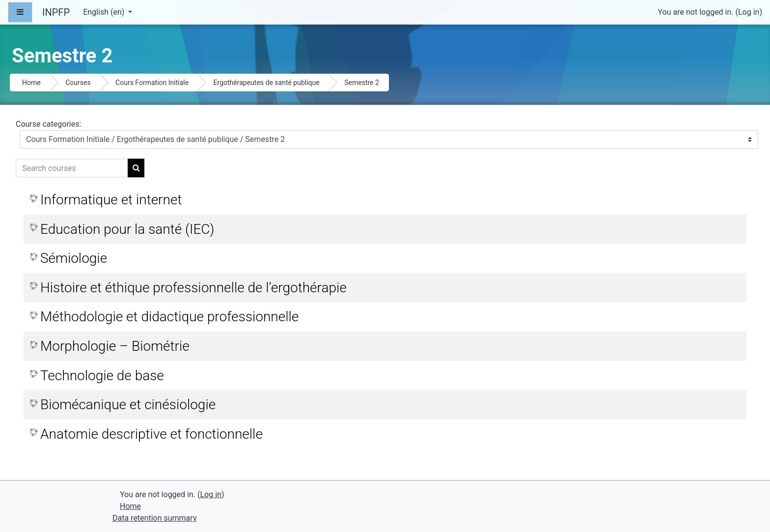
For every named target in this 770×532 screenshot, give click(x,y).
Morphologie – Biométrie (115, 346)
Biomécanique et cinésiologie (128, 405)
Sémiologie (74, 258)
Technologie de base (102, 376)
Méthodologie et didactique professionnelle (169, 317)
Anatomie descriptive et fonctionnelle (151, 434)
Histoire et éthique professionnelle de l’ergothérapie (193, 288)
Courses (78, 83)
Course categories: (48, 124)
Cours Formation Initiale (152, 83)
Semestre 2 (362, 83)
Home (31, 83)
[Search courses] (72, 168)
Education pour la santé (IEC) (127, 229)
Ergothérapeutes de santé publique (267, 83)
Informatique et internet (111, 200)
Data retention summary (154, 518)
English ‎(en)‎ (105, 12)
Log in (749, 12)
